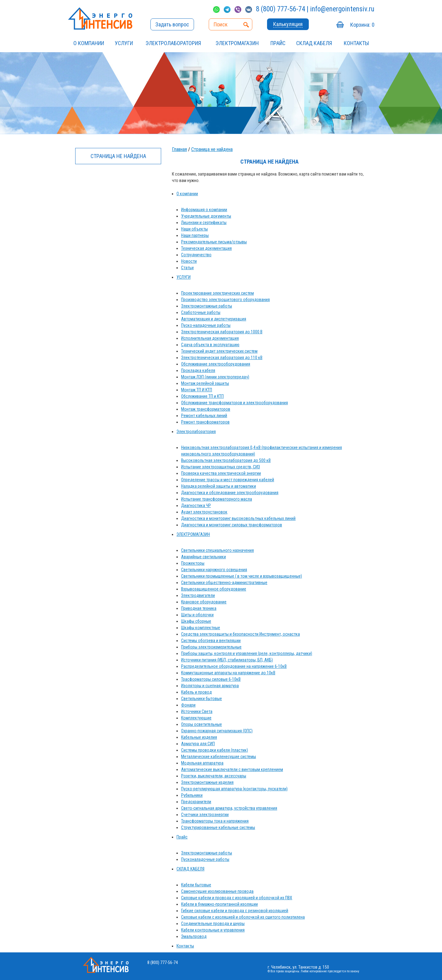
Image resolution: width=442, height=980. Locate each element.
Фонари (188, 705)
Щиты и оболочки (197, 615)
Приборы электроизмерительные (211, 647)
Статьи (187, 268)
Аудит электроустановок (204, 512)
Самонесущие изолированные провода (217, 891)
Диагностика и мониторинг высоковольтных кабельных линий (238, 518)
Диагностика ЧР (196, 505)
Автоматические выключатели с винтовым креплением (232, 769)
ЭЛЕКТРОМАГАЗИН (237, 43)
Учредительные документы (206, 216)
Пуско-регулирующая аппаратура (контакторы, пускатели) (234, 789)
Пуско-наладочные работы (206, 325)
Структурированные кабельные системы (218, 827)
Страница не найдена (212, 149)
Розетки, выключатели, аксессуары (214, 776)
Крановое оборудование (204, 602)
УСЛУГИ (124, 43)
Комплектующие (196, 718)
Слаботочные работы (201, 312)
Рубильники (192, 795)
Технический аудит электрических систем (219, 351)
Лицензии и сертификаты (204, 223)
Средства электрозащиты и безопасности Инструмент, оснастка (240, 634)
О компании (89, 43)
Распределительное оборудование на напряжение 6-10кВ (234, 666)
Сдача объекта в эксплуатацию (210, 345)
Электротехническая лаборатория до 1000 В (222, 332)
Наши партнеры (195, 235)
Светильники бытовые (202, 699)
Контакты (356, 43)
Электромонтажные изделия (207, 782)
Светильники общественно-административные (224, 583)
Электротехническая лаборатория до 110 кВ (222, 358)
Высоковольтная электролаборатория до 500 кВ (226, 460)
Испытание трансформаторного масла (217, 499)
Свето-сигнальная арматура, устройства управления (229, 808)
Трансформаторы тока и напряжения (215, 821)
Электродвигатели (198, 595)
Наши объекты (194, 229)
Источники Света (197, 711)
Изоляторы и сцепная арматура (210, 686)
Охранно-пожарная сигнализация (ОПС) (217, 731)
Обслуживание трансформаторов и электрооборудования (235, 403)
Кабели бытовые (196, 885)
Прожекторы (193, 563)
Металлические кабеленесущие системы (219, 757)
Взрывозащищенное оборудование (214, 589)
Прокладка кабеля (198, 370)
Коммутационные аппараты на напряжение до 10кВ (228, 673)
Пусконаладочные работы (205, 859)
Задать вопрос (172, 24)
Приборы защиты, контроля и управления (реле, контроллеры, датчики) (247, 653)
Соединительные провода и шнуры (213, 924)
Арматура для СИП (198, 744)
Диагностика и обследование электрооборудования (230, 493)
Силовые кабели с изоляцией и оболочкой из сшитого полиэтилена (243, 917)
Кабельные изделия (199, 737)
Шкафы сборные (196, 621)
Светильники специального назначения (217, 550)
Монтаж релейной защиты (205, 383)
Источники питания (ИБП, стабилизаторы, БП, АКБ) (227, 660)
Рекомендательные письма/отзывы (214, 242)
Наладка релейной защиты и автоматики (219, 486)
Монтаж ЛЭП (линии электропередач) (215, 377)
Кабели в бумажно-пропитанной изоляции (219, 904)
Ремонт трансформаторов (205, 422)
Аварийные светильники (204, 557)
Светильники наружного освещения (214, 570)
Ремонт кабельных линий (204, 416)
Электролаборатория (173, 43)
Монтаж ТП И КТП (197, 390)
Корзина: (362, 25)
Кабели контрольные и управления (213, 930)
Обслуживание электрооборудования (216, 364)
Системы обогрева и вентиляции (211, 641)
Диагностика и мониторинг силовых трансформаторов (232, 525)
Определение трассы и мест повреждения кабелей (228, 480)
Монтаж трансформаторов (206, 409)
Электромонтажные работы (207, 306)
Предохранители (196, 802)
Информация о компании (204, 210)
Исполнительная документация (210, 338)
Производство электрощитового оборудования (225, 300)
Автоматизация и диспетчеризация (214, 319)
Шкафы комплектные (201, 628)
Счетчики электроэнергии (205, 815)
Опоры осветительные (202, 724)
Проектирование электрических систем (217, 293)
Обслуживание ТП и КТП (202, 396)
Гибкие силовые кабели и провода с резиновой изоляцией (235, 911)
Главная (179, 149)
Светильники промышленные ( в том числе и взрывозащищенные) (242, 576)
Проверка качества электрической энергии (221, 473)
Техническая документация (206, 248)
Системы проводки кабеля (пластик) (215, 750)
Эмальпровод (194, 936)
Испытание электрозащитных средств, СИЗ (221, 467)
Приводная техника (199, 608)
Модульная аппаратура (202, 763)
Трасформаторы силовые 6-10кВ (211, 679)
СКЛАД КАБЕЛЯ (314, 43)
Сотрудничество (196, 255)
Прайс (278, 43)
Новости (189, 261)
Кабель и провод (196, 692)
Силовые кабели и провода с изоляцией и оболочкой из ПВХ (237, 898)
